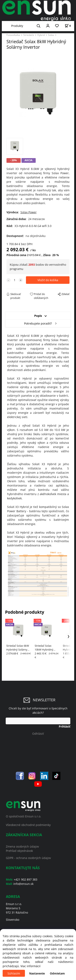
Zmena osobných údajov (22, 846)
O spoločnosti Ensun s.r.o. (24, 816)
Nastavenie (37, 973)
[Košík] (68, 26)
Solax (51, 35)
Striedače (29, 35)
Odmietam (57, 973)
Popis (38, 316)
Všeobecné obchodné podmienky (28, 825)
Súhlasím (14, 973)
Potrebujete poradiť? (38, 323)
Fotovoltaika (13, 35)
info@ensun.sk (23, 884)
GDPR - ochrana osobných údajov (28, 858)
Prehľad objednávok (19, 851)
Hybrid (41, 35)
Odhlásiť (38, 734)
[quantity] (15, 280)
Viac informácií (31, 966)
